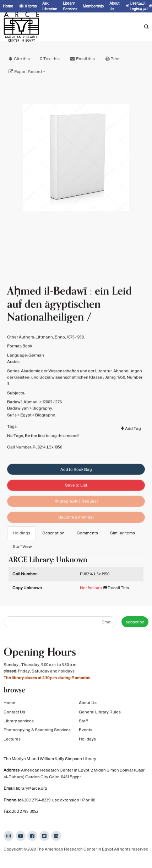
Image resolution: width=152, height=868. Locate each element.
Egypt (26, 423)
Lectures (12, 740)
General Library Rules (100, 712)
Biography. (43, 417)
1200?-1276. (52, 410)
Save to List (76, 494)
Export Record (28, 72)
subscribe (135, 622)
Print (115, 59)
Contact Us (14, 712)
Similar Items (123, 533)
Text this (51, 59)
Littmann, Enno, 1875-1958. (60, 345)
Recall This (116, 588)
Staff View (22, 547)
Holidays (87, 740)
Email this (85, 59)
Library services (19, 722)
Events (86, 731)
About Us (88, 704)
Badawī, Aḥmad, (23, 410)
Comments (87, 533)
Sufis (12, 423)
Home (9, 704)
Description (53, 533)
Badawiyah (18, 417)
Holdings (21, 533)
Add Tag (131, 437)
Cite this (22, 59)
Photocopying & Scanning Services (37, 731)
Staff (83, 722)
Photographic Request (76, 510)
